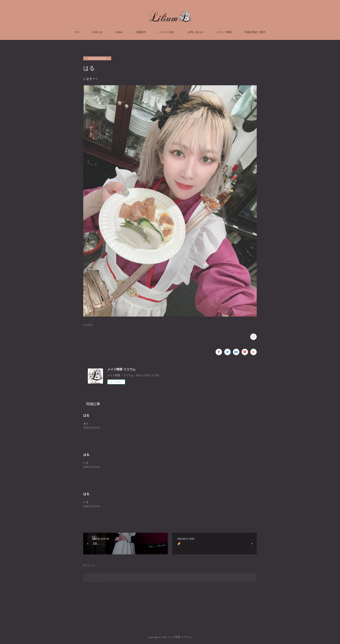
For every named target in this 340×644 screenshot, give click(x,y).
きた (86, 424)
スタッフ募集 (224, 32)
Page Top (170, 620)
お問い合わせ (195, 32)
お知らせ (97, 32)
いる (86, 463)
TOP (77, 32)
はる (86, 415)
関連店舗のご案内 (255, 32)
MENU (119, 32)
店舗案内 (141, 32)
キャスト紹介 (167, 32)
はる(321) (88, 325)
